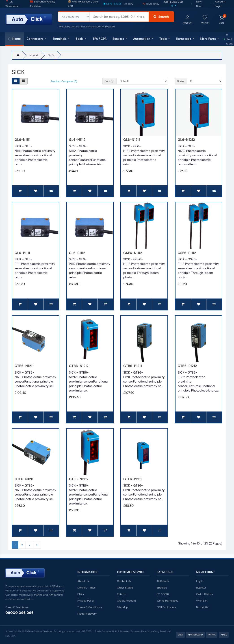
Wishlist (205, 20)
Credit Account (127, 601)
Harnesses (185, 39)
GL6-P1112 (77, 253)
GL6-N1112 (77, 140)
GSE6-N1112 (133, 253)
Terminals (61, 39)
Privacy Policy (86, 601)
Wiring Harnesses (167, 601)
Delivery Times (86, 588)
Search (161, 17)
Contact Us (124, 581)
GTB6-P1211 (133, 366)
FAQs (80, 594)
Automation (143, 39)
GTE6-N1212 (79, 479)
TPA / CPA (100, 39)
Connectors (37, 39)
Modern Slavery (87, 614)
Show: (181, 81)
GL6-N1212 (186, 140)
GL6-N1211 (132, 140)
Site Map (122, 607)
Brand (34, 55)
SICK (51, 55)
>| (37, 545)
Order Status (125, 588)
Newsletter (203, 607)
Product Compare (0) (64, 81)
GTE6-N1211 (24, 479)
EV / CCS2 (163, 594)
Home (15, 39)
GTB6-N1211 (24, 366)
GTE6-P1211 (132, 479)
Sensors (120, 39)
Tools (165, 39)
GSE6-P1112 (187, 253)
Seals (81, 39)
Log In (200, 581)
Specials (162, 588)
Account (187, 20)
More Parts (210, 39)
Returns (122, 594)
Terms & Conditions (90, 607)
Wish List (202, 601)
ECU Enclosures (166, 607)
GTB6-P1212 (187, 366)
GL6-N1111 (23, 140)
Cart (223, 19)
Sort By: (109, 81)
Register (201, 588)
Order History (205, 594)
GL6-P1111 (22, 253)
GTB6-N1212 (79, 366)
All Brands (163, 581)
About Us (83, 581)
